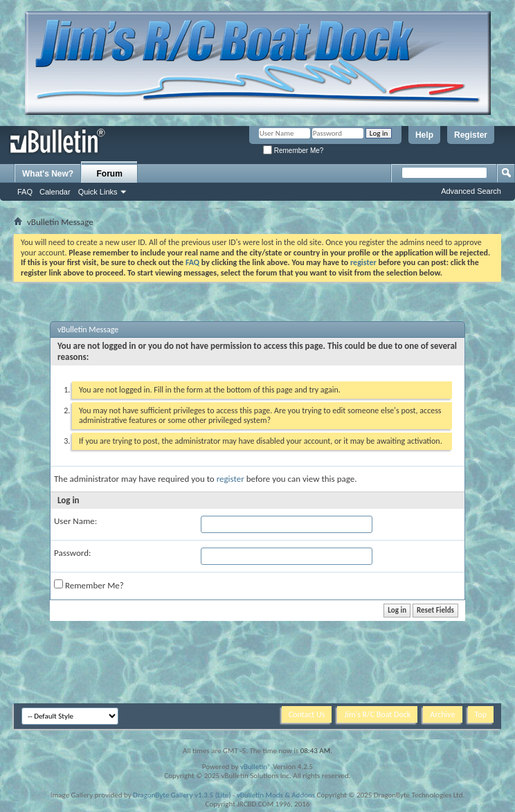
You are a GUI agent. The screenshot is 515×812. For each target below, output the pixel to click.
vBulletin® (256, 767)
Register (471, 135)
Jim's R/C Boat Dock (377, 714)
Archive (442, 714)
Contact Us (307, 714)
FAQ (25, 192)
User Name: (75, 521)
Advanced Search (471, 191)
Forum (110, 174)
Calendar (55, 192)
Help (424, 135)
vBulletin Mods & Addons (276, 795)
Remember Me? (293, 151)
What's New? (48, 174)
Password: (72, 553)
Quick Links (98, 192)
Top (481, 714)
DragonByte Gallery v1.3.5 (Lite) (182, 795)
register (231, 479)
